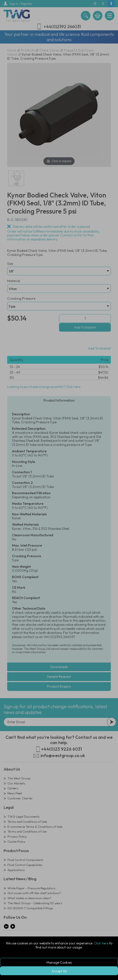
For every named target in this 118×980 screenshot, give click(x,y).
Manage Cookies (59, 962)
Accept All (59, 971)
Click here (101, 943)
